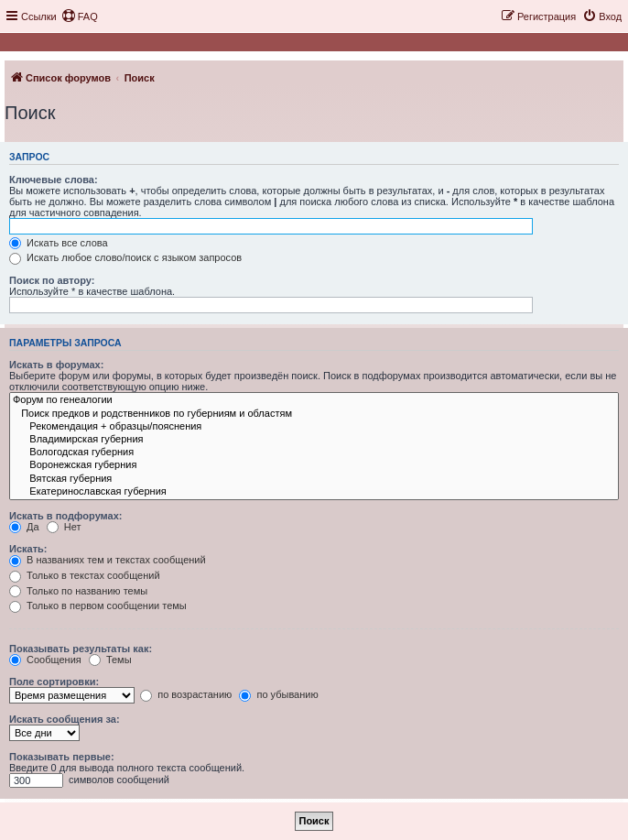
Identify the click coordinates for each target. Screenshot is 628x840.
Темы (110, 660)
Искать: (28, 549)
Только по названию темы (78, 591)
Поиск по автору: (52, 280)
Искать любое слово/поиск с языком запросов (125, 257)
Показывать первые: (62, 757)
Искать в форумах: (56, 365)
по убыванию (278, 694)
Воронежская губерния (314, 465)
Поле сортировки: (54, 682)
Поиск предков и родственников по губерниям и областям (314, 414)
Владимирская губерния (314, 440)
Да (24, 527)
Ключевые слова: (54, 180)
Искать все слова (59, 243)
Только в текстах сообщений (85, 575)
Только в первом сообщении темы (98, 605)
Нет (64, 527)
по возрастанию (186, 694)
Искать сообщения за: (65, 719)
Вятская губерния (314, 479)
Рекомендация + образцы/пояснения (314, 427)
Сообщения (45, 660)
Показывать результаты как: (81, 649)
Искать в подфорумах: (66, 516)
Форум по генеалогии (314, 400)
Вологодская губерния (314, 453)
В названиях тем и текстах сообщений (108, 560)
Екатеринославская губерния (314, 492)
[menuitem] (80, 16)
